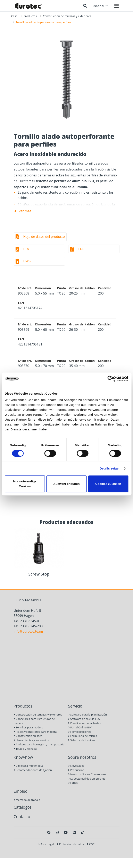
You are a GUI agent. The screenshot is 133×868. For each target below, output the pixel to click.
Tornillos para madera (28, 727)
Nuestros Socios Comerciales (87, 774)
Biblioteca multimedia (28, 766)
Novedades (76, 766)
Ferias (73, 783)
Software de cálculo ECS (84, 719)
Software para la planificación (88, 714)
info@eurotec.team (28, 631)
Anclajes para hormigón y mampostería (39, 744)
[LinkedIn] (74, 832)
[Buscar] (85, 6)
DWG (27, 261)
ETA (26, 249)
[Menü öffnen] (117, 6)
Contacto (22, 817)
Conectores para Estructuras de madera (34, 721)
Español (100, 6)
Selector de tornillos (82, 740)
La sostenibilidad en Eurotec (87, 779)
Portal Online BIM (80, 727)
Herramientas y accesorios (31, 740)
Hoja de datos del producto (44, 237)
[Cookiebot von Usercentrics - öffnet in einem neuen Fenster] (110, 379)
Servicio (75, 706)
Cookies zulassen (108, 484)
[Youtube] (66, 832)
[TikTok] (83, 832)
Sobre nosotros (82, 757)
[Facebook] (49, 832)
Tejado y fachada (25, 749)
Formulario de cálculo (83, 736)
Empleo (21, 791)
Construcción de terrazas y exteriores (67, 16)
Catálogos (23, 807)
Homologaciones (80, 732)
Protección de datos (70, 844)
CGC (91, 844)
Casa (14, 16)
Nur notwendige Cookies (25, 484)
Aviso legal (46, 844)
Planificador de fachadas (85, 723)
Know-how (23, 757)
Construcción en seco (28, 736)
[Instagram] (57, 832)
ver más (25, 211)
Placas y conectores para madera (35, 732)
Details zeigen (110, 468)
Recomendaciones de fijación (33, 770)
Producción (76, 770)
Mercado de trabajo (27, 800)
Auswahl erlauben (66, 484)
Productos (30, 16)
